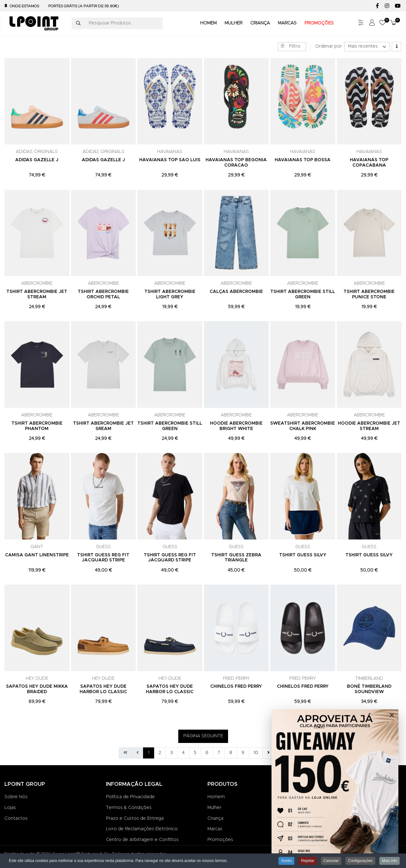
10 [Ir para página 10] (256, 753)
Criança (215, 818)
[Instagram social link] (387, 6)
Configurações (360, 861)
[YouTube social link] (398, 6)
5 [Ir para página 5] (195, 753)
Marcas (215, 829)
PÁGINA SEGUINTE (203, 736)
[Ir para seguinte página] (268, 753)
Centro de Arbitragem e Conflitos (142, 840)
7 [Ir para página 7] (219, 753)
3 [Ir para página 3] (172, 753)
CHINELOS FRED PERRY (236, 686)
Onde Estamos (24, 6)
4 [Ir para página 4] (183, 753)
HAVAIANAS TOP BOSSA (303, 160)
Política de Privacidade (130, 797)
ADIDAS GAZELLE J (37, 160)
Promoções (220, 840)
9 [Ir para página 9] (243, 753)
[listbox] (367, 47)
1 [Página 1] (149, 753)
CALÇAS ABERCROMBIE (236, 292)
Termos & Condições (129, 808)
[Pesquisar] (78, 23)
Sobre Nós (16, 797)
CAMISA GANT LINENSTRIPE (37, 555)
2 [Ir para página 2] (160, 753)
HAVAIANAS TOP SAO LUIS (170, 160)
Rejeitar (308, 861)
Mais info (390, 861)
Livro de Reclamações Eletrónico (142, 829)
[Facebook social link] (377, 6)
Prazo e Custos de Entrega (135, 818)
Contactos (16, 818)
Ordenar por (329, 46)
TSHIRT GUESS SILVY (303, 555)
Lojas (10, 808)
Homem (216, 797)
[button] (383, 23)
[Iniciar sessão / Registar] (372, 23)
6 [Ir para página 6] (207, 753)
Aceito (286, 861)
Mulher (214, 808)
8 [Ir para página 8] (231, 753)
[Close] (392, 715)
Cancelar (331, 861)
